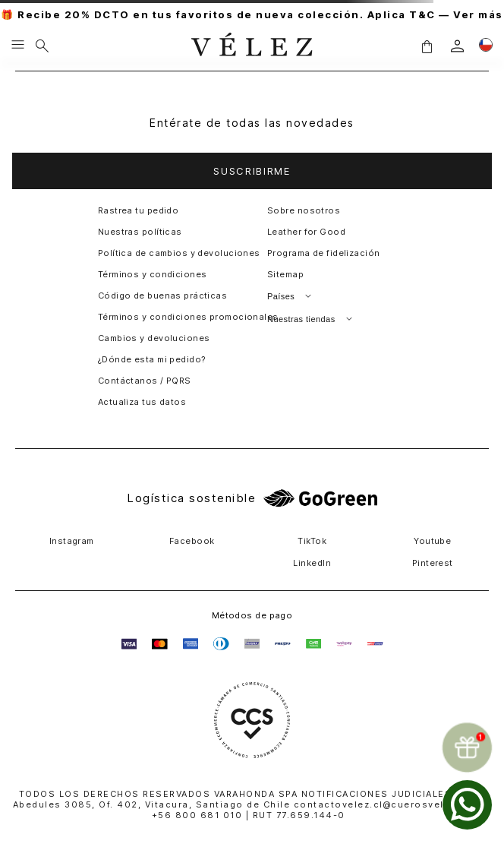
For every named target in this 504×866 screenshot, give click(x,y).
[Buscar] (42, 46)
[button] (427, 46)
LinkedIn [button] (312, 563)
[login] (457, 46)
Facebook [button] (192, 541)
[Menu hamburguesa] (18, 46)
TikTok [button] (312, 541)
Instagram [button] (72, 541)
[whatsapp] (467, 805)
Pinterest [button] (433, 563)
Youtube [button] (432, 541)
